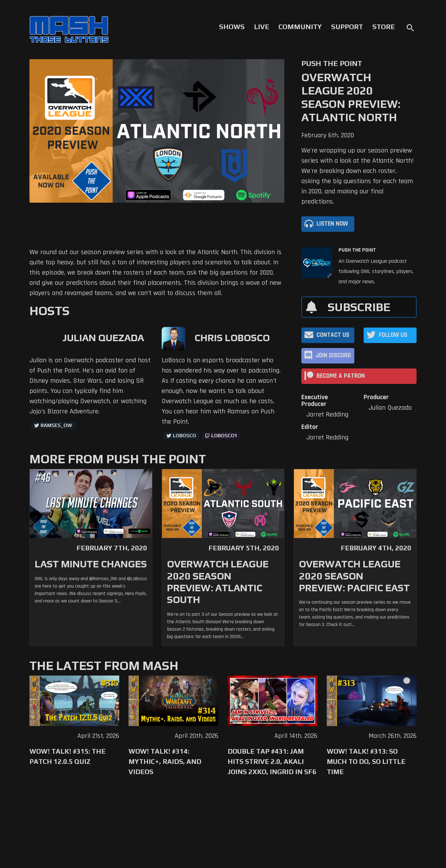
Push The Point (357, 250)
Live (262, 27)
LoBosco (184, 436)
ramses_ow (56, 425)
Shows (232, 27)
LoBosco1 (224, 436)
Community (300, 27)
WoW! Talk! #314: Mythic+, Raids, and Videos (165, 761)
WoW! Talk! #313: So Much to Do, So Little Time (366, 761)
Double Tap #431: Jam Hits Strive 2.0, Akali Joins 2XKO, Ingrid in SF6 (272, 761)
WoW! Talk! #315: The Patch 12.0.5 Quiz (68, 756)
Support (347, 27)
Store (384, 27)
